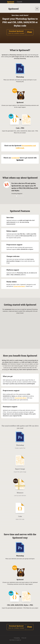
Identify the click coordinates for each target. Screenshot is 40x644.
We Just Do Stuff (27, 640)
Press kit (24, 638)
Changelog (17, 638)
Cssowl (19, 2)
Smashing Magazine (17, 194)
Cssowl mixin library (19, 286)
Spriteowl (11, 2)
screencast (15, 158)
